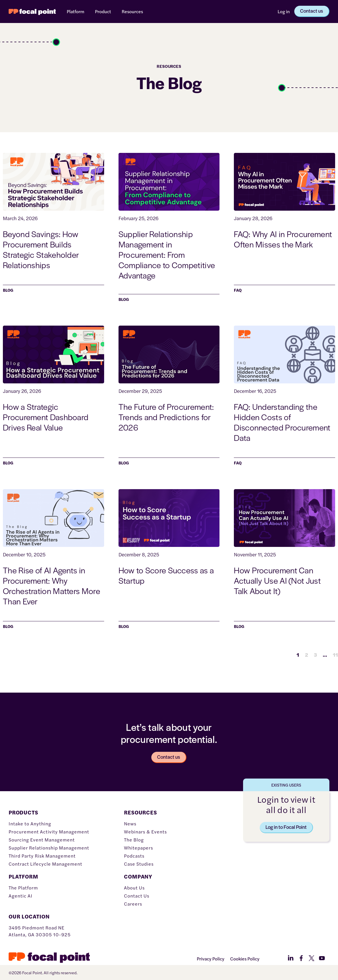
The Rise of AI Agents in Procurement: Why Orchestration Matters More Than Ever (51, 585)
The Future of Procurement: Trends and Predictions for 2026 (166, 417)
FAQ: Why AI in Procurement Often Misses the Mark (283, 239)
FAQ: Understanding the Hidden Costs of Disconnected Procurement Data (282, 422)
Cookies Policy (245, 959)
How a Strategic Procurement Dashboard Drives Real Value (46, 417)
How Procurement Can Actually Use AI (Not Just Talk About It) (277, 580)
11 (335, 655)
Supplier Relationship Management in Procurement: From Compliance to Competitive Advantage (167, 254)
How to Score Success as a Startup (166, 575)
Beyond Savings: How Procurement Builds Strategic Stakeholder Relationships (41, 249)
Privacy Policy (211, 959)
